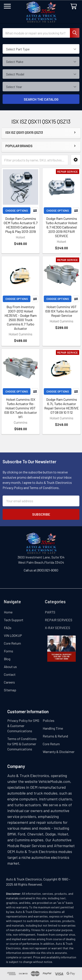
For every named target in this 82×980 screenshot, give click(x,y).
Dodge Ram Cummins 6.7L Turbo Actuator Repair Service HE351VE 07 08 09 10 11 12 (61, 406)
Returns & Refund (55, 736)
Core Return (12, 643)
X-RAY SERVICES (58, 628)
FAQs (8, 628)
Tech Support (14, 620)
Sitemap (10, 690)
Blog (7, 659)
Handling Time (53, 728)
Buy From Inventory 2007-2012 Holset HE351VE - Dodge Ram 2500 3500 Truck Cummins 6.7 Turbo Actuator (21, 318)
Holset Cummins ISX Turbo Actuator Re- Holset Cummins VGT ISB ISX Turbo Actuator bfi (20, 408)
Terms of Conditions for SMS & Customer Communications (22, 744)
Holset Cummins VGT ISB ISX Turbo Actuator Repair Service (61, 311)
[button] (76, 160)
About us (10, 667)
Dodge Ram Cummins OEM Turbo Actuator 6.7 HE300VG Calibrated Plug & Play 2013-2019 (21, 225)
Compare (35, 211)
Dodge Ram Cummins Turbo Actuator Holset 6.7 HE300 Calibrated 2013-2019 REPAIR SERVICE (61, 227)
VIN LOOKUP (13, 635)
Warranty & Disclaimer (59, 752)
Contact (10, 674)
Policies (49, 720)
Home (8, 612)
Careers (9, 682)
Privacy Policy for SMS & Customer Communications (23, 726)
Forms (9, 651)
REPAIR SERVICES (59, 620)
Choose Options (17, 211)
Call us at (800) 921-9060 (41, 570)
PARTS (50, 612)
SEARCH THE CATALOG (41, 99)
